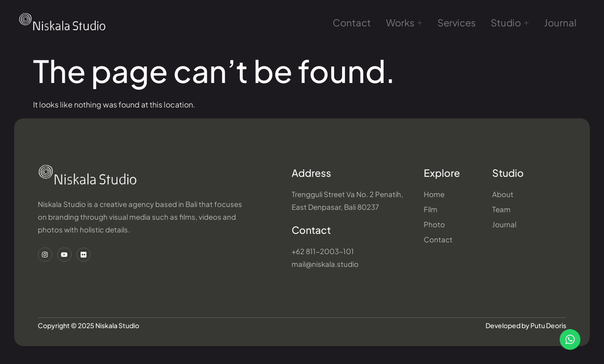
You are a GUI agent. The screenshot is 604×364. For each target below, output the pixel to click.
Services (456, 24)
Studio (507, 24)
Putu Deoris (548, 329)
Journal (555, 24)
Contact (355, 24)
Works (405, 24)
